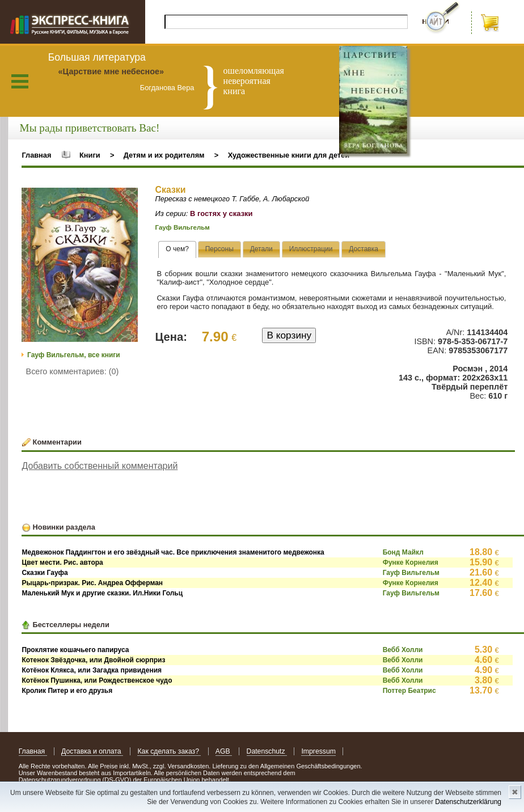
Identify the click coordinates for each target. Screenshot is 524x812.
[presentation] (177, 249)
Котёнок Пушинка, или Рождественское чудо (97, 680)
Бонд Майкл (403, 552)
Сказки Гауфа (45, 573)
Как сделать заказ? (169, 751)
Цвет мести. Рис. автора (62, 563)
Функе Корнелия (411, 563)
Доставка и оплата (92, 751)
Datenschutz (267, 751)
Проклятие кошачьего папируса (75, 650)
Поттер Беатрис (409, 691)
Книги (90, 155)
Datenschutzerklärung (468, 802)
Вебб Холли (403, 650)
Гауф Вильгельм (183, 227)
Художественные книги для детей (289, 155)
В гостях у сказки (221, 213)
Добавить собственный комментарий (100, 466)
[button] (128, 198)
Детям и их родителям (164, 155)
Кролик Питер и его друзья (67, 691)
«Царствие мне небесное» (111, 71)
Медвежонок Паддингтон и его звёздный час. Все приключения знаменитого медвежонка (173, 552)
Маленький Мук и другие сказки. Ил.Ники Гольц (102, 593)
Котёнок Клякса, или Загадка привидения (92, 670)
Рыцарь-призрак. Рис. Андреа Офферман (92, 583)
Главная (36, 155)
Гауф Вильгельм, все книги (74, 355)
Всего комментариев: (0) (73, 371)
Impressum (318, 751)
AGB (224, 751)
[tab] (177, 249)
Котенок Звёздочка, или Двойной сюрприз (93, 660)
